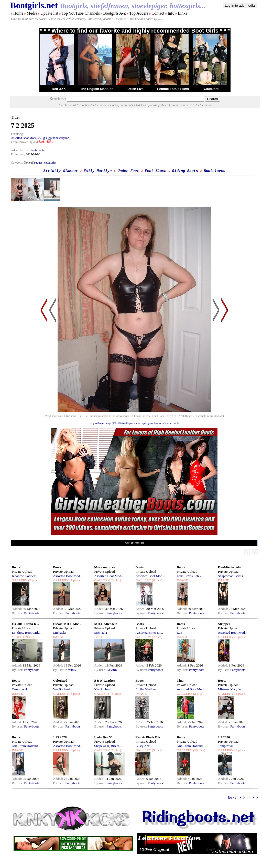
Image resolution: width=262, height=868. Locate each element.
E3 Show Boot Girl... (26, 633)
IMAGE (182, 580)
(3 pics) (74, 694)
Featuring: (17, 134)
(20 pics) (199, 750)
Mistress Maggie (229, 689)
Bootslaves (215, 171)
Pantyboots (37, 150)
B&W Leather (105, 680)
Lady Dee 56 (103, 737)
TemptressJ (19, 689)
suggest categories (45, 163)
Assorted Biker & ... (149, 633)
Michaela (59, 633)
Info (171, 13)
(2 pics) (33, 580)
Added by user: (21, 150)
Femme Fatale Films (173, 89)
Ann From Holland (25, 746)
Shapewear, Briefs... (232, 576)
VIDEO (17, 637)
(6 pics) (115, 580)
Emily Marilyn (98, 171)
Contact (158, 13)
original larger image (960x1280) (107, 423)
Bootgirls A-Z (114, 13)
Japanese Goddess (24, 576)
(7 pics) (74, 580)
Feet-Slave (156, 171)
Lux (179, 633)
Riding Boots (185, 171)
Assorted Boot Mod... (68, 576)
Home (18, 13)
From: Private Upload (24, 142)
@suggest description (56, 138)
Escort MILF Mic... (67, 624)
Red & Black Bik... (149, 737)
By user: (18, 613)
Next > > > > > (243, 798)
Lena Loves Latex (189, 576)
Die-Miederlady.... (231, 567)
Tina (180, 680)
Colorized (60, 680)
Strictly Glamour (61, 171)
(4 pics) (74, 750)
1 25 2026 (60, 737)
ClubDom (211, 89)
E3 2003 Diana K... (25, 624)
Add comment (134, 543)
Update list (49, 13)
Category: (17, 163)
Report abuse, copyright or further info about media (153, 423)
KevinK (71, 670)
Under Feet (128, 171)
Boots (16, 567)
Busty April (143, 746)
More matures (105, 567)
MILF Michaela (106, 624)
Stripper (224, 624)
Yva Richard (61, 689)
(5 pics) (157, 750)
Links (182, 13)
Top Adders (139, 13)
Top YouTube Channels (81, 13)
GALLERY (20, 580)
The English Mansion (97, 89)
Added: (17, 609)
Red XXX (59, 89)
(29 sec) (28, 637)
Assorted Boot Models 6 (26, 138)
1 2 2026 (224, 737)
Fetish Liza (135, 89)
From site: (17, 154)
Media (32, 13)
